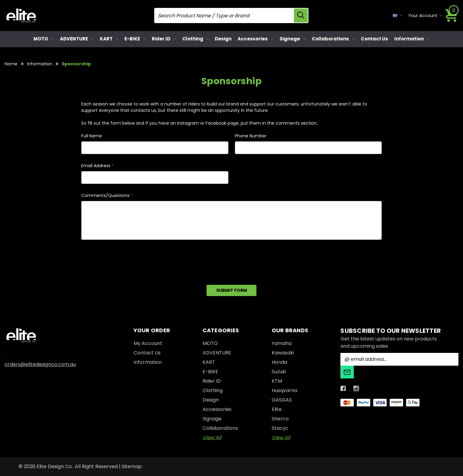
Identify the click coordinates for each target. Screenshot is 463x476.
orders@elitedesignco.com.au (40, 364)
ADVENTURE (77, 39)
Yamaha (282, 343)
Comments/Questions (107, 196)
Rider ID (164, 39)
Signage (293, 39)
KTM (277, 381)
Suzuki (279, 372)
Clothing (196, 39)
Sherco (280, 419)
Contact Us (374, 39)
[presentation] (127, 260)
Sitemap (132, 466)
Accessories (256, 39)
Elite (277, 409)
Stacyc (280, 428)
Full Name (92, 136)
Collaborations (333, 39)
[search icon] (301, 16)
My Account (148, 343)
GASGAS (282, 400)
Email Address (97, 166)
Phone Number (251, 136)
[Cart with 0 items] (452, 16)
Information (412, 39)
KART (109, 39)
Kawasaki (283, 353)
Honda (279, 362)
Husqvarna (284, 390)
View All (212, 438)
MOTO (44, 39)
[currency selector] (397, 16)
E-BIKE (135, 39)
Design (223, 39)
